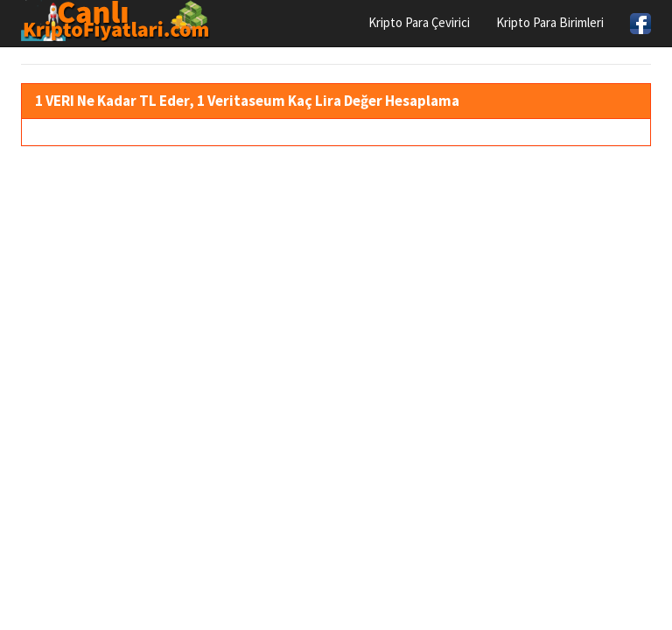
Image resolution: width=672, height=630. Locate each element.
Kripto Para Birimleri (550, 22)
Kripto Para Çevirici (419, 22)
